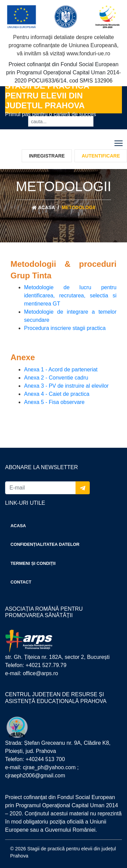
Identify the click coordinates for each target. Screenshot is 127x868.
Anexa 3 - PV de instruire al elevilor (66, 386)
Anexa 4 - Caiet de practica (57, 394)
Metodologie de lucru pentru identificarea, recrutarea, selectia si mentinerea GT (70, 296)
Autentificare (101, 156)
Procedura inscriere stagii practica (65, 328)
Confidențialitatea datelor (45, 544)
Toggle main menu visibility (119, 142)
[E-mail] (40, 488)
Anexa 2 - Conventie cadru (56, 378)
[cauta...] (61, 121)
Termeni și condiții (33, 563)
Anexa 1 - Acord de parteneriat (61, 370)
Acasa (44, 208)
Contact (21, 582)
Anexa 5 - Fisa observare (54, 402)
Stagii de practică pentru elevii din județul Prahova (47, 96)
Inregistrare (47, 156)
